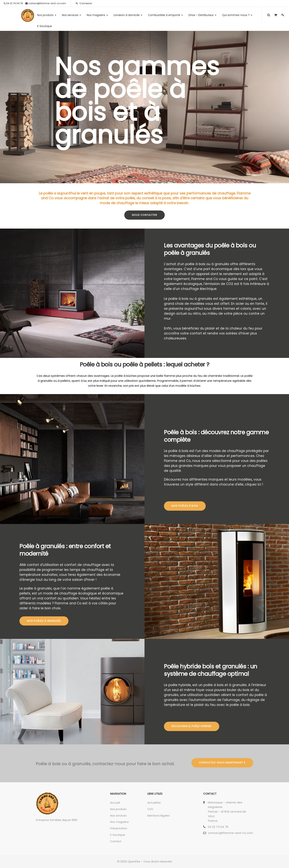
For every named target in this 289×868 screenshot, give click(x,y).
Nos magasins (119, 822)
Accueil (115, 803)
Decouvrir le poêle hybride (192, 726)
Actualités (154, 803)
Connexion (84, 3)
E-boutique (118, 835)
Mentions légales (159, 816)
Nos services (118, 816)
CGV (150, 809)
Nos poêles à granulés (44, 621)
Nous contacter (144, 215)
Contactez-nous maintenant (222, 763)
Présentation (119, 828)
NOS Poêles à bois (185, 506)
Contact (116, 841)
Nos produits (118, 809)
